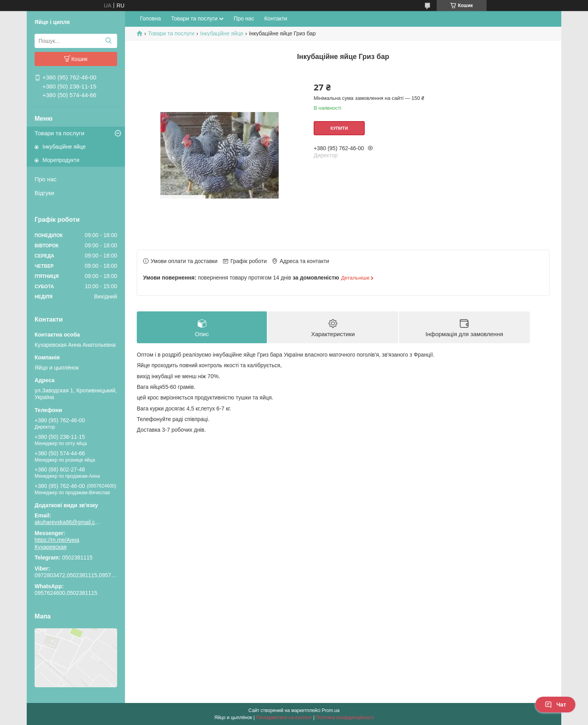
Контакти (276, 18)
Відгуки (44, 193)
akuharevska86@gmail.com (68, 522)
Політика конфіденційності (345, 718)
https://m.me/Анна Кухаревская (57, 543)
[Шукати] (108, 41)
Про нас (46, 179)
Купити (339, 128)
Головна (150, 18)
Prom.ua (331, 710)
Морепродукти (61, 160)
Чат (555, 705)
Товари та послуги (60, 133)
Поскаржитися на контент (284, 718)
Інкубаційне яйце (64, 147)
